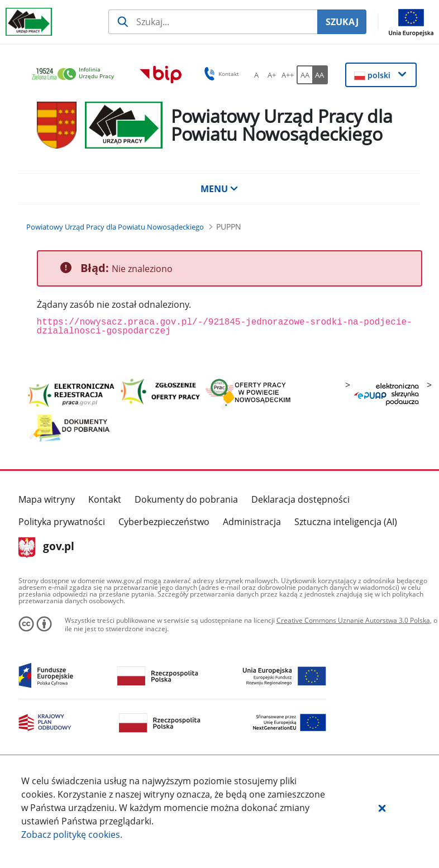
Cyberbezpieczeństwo (164, 522)
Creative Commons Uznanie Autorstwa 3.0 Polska (353, 620)
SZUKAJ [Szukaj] (342, 22)
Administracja (252, 522)
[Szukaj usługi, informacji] (213, 22)
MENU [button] (219, 189)
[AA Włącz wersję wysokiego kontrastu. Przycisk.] (320, 75)
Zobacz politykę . (72, 834)
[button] (382, 808)
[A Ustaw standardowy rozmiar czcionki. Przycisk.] (256, 75)
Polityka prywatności (62, 522)
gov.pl (47, 547)
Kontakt (105, 499)
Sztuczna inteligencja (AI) (346, 522)
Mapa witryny (47, 499)
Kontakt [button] (220, 74)
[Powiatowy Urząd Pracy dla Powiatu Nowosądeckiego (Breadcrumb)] (115, 227)
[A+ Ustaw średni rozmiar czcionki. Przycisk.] (272, 75)
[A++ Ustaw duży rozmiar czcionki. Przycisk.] (288, 75)
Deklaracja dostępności (300, 499)
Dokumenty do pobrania (186, 499)
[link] (76, 75)
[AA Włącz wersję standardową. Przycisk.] (304, 75)
